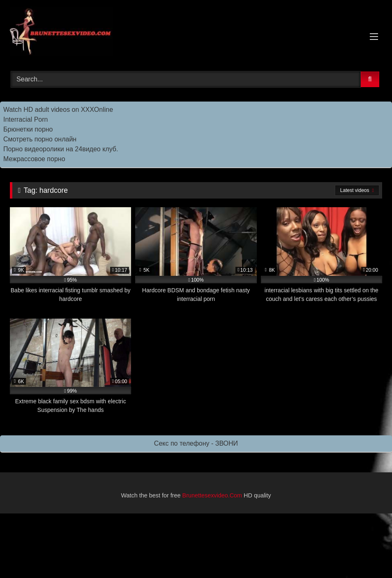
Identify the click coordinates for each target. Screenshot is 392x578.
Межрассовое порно (34, 159)
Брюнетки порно (28, 129)
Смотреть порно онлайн (40, 139)
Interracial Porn (26, 119)
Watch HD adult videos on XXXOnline (58, 110)
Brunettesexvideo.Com (212, 495)
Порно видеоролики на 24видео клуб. (61, 149)
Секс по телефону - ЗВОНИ (196, 443)
